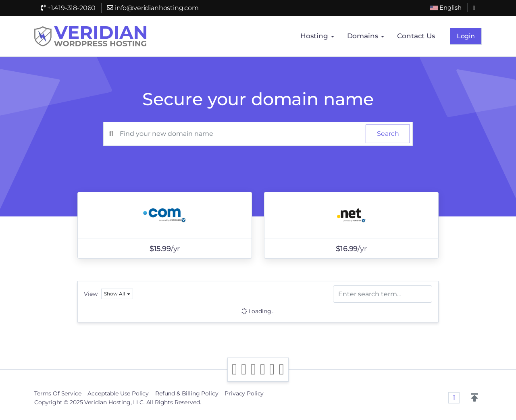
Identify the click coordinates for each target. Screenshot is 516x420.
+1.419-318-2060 (68, 8)
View (91, 294)
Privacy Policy (244, 393)
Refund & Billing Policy (187, 393)
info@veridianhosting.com (153, 8)
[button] (474, 398)
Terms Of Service (58, 393)
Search (388, 134)
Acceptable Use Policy (118, 393)
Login (466, 36)
